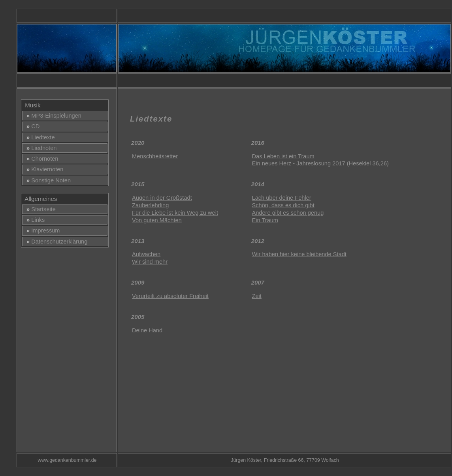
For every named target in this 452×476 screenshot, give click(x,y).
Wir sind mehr (150, 262)
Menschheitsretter (155, 156)
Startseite (40, 209)
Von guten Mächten (157, 220)
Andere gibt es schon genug (288, 213)
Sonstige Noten (47, 180)
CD (31, 126)
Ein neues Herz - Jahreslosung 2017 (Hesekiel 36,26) (320, 163)
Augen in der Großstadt (162, 198)
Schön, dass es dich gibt (283, 205)
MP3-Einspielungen (52, 116)
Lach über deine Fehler (282, 198)
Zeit (257, 296)
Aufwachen (146, 254)
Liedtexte (39, 137)
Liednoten (40, 148)
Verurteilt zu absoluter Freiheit (170, 296)
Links (34, 220)
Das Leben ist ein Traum (283, 156)
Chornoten (41, 159)
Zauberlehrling (150, 205)
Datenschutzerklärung (55, 242)
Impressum (41, 231)
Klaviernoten (43, 169)
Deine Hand (147, 330)
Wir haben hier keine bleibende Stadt (299, 254)
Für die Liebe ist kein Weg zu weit (175, 213)
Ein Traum (265, 220)
